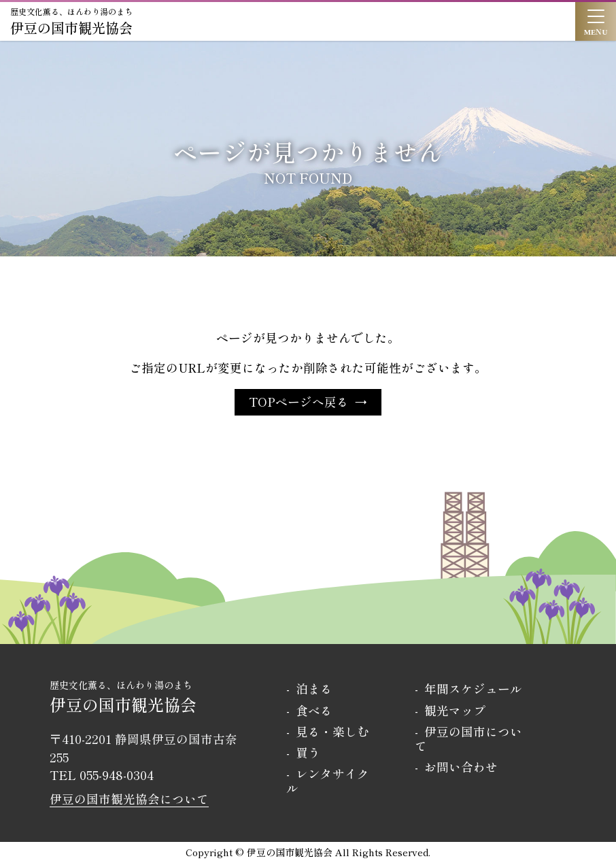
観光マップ (455, 710)
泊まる (314, 689)
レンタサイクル (328, 781)
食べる (314, 710)
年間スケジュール (473, 689)
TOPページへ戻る (299, 402)
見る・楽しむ (332, 731)
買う (308, 752)
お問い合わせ (461, 767)
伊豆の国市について (468, 739)
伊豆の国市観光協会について (129, 799)
